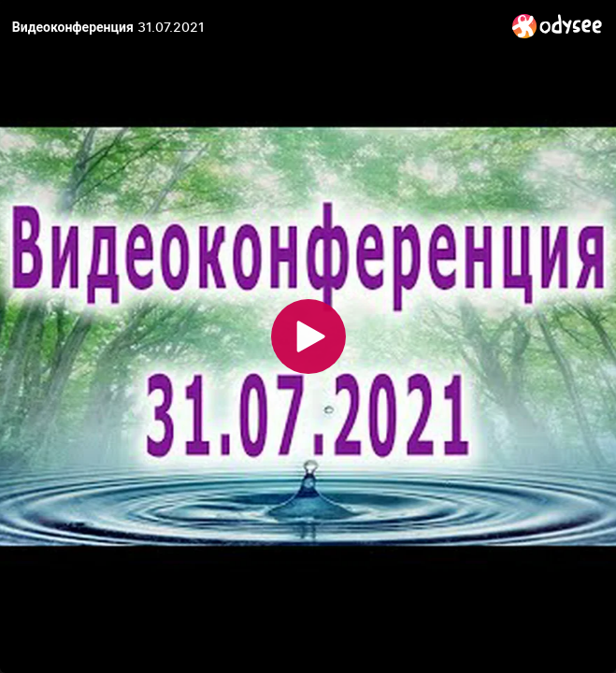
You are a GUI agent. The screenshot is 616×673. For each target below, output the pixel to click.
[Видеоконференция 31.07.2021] (255, 27)
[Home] (558, 26)
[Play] (308, 336)
